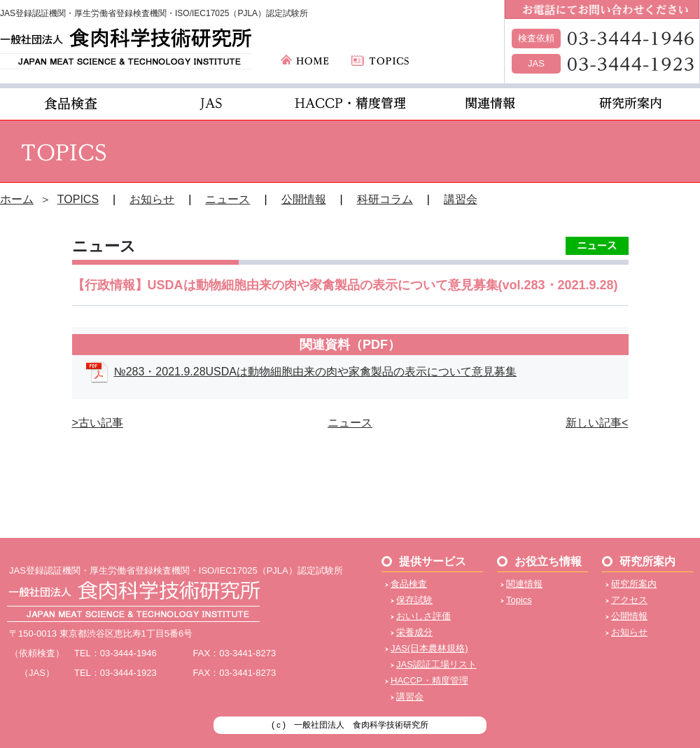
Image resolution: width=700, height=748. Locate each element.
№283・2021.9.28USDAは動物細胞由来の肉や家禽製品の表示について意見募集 (316, 372)
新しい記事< (597, 423)
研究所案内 (634, 584)
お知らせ (152, 199)
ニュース (227, 199)
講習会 (461, 199)
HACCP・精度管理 (429, 680)
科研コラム (385, 199)
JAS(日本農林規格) (429, 648)
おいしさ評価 (423, 616)
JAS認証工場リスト (436, 664)
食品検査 (409, 584)
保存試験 (414, 600)
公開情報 (304, 199)
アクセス (629, 600)
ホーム (17, 199)
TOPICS (78, 199)
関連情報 (524, 584)
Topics (519, 600)
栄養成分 (414, 632)
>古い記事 (98, 423)
